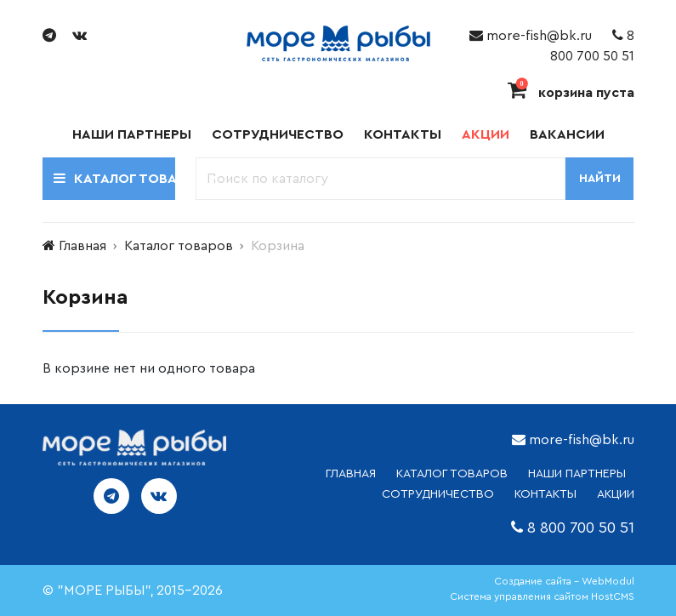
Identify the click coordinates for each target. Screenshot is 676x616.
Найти (600, 179)
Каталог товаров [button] (114, 178)
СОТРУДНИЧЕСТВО (438, 494)
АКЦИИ (616, 494)
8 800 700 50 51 (581, 528)
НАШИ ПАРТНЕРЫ (577, 474)
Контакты (403, 134)
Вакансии (567, 134)
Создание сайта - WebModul (564, 581)
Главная (82, 246)
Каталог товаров (179, 246)
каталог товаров (452, 474)
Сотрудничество (278, 134)
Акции (486, 134)
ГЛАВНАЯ (351, 474)
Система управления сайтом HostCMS (542, 596)
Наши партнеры (132, 134)
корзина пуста (571, 93)
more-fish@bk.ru (531, 36)
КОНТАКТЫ (545, 494)
